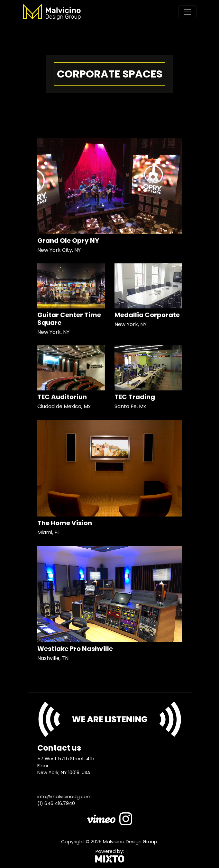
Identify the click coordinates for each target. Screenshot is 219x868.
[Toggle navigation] (187, 12)
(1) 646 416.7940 (56, 803)
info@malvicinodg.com (64, 797)
